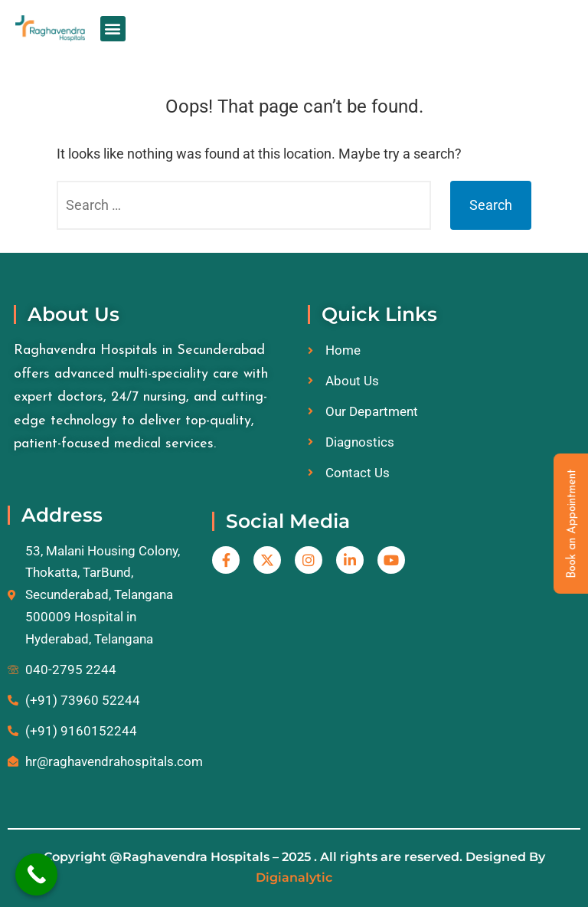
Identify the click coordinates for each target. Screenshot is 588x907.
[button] (113, 29)
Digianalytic (294, 878)
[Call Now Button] (36, 874)
